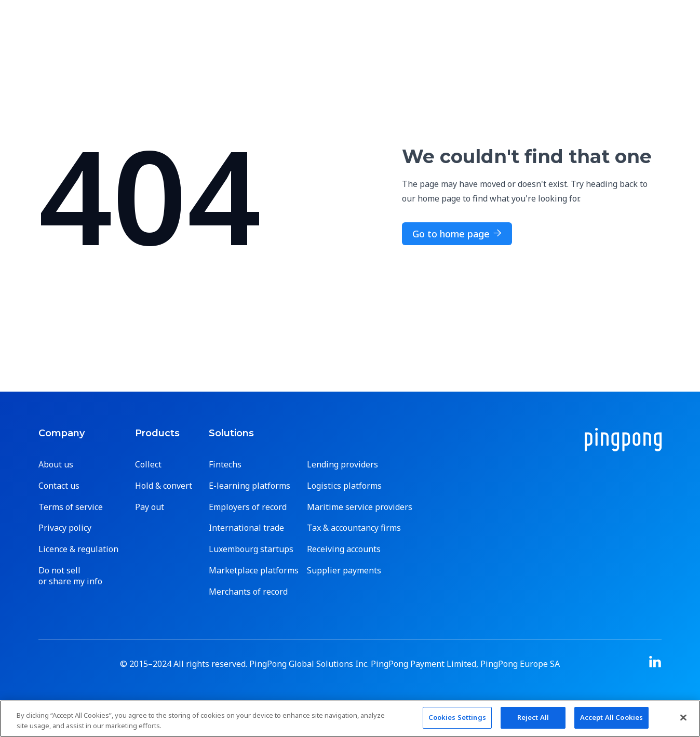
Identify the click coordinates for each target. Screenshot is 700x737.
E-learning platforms (250, 486)
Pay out (150, 507)
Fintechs (225, 465)
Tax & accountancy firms (354, 528)
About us (56, 465)
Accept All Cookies (611, 717)
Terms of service (71, 507)
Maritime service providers (360, 507)
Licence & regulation (78, 549)
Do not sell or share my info (70, 576)
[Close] (683, 717)
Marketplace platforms (254, 571)
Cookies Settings (457, 717)
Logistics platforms (344, 486)
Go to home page (457, 234)
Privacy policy (65, 528)
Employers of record (248, 507)
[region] (350, 719)
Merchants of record (248, 592)
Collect (148, 465)
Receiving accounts (344, 549)
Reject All (533, 717)
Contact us (59, 486)
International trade (246, 528)
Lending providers (342, 465)
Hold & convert (164, 486)
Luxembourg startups (251, 549)
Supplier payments (344, 571)
